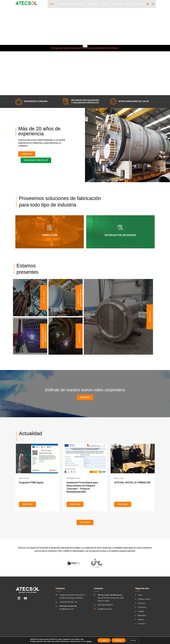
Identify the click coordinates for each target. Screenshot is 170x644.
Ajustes (133, 640)
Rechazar (119, 640)
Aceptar (104, 640)
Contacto (139, 4)
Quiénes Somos (64, 4)
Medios (128, 4)
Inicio (52, 4)
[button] (85, 398)
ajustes (89, 641)
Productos (93, 4)
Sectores (80, 4)
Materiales (117, 4)
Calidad (105, 4)
